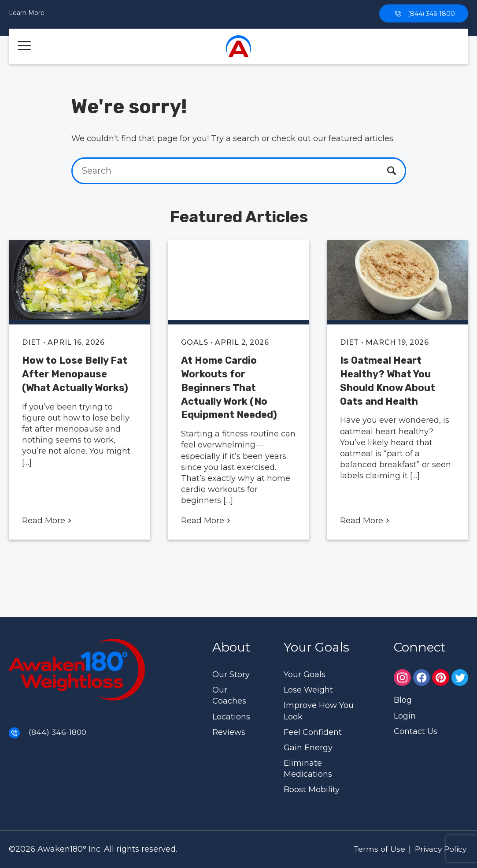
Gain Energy (308, 748)
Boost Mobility (312, 790)
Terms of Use (374, 849)
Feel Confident (313, 732)
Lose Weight (308, 690)
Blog (403, 700)
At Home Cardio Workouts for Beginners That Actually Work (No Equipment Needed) (229, 387)
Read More (47, 521)
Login (405, 716)
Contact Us (416, 731)
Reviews (229, 732)
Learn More (27, 13)
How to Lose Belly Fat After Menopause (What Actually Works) (75, 374)
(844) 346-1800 (424, 13)
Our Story (231, 674)
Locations (231, 717)
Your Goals (305, 674)
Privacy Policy (438, 849)
